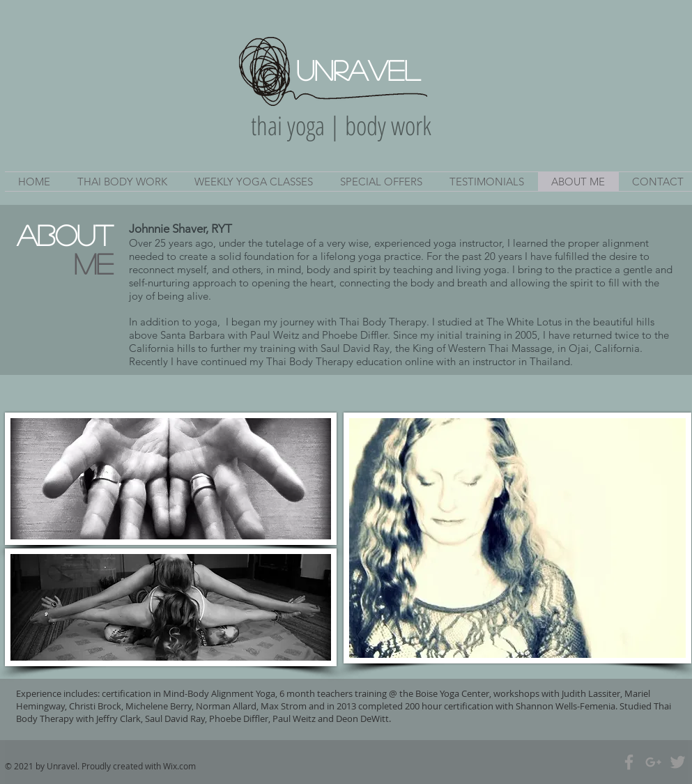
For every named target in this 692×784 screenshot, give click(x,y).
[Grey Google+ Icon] (653, 762)
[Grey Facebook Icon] (629, 762)
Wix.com (179, 766)
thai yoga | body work (341, 125)
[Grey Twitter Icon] (678, 762)
